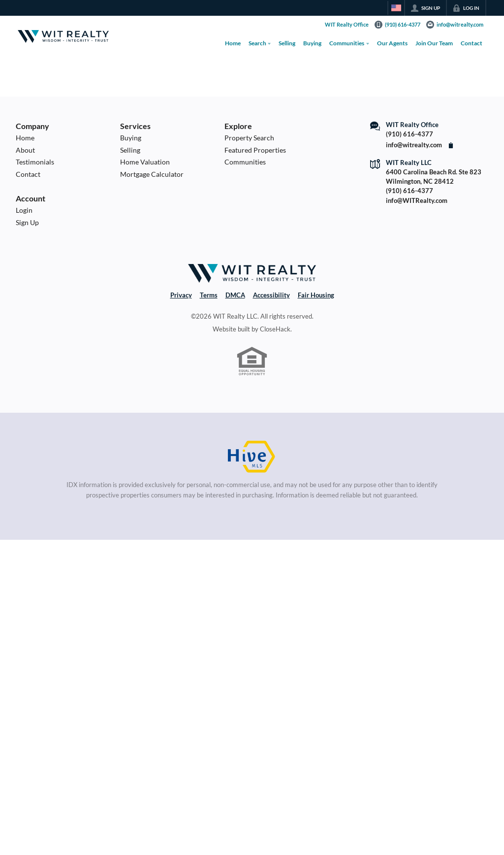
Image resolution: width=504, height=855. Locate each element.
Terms (209, 295)
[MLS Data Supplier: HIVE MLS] (252, 457)
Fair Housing (316, 295)
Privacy (181, 295)
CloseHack (275, 329)
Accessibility (271, 295)
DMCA (235, 295)
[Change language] (396, 8)
